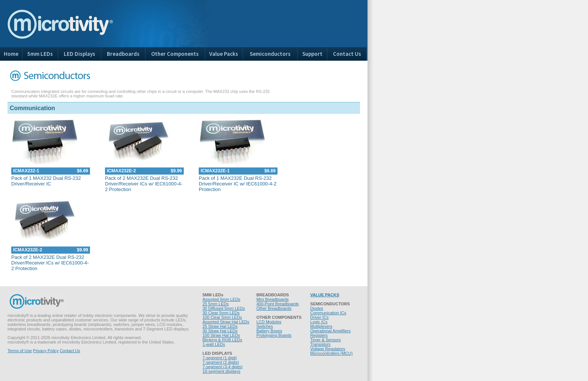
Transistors (320, 344)
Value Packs (224, 54)
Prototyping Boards (274, 335)
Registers (319, 335)
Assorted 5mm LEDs (221, 299)
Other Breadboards (274, 308)
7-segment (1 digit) (220, 358)
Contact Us (347, 54)
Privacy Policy (46, 351)
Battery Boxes (269, 331)
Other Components (175, 54)
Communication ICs (328, 313)
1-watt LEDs (214, 344)
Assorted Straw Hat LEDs (226, 322)
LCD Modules (269, 322)
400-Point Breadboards (278, 304)
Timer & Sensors (325, 340)
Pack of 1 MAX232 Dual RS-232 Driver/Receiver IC (46, 181)
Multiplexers (321, 326)
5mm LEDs (40, 54)
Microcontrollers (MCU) (331, 353)
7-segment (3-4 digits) (223, 367)
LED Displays (79, 54)
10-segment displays (221, 371)
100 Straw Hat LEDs (221, 335)
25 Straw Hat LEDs (220, 326)
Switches (265, 326)
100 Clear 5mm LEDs (222, 317)
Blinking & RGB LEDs (222, 340)
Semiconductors (270, 54)
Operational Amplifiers (330, 331)
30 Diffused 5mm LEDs (224, 308)
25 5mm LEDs (216, 304)
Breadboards (123, 54)
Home (11, 54)
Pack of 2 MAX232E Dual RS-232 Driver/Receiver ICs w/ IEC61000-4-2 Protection (144, 184)
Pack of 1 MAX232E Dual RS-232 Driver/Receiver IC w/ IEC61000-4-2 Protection (238, 184)
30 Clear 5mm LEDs (221, 313)
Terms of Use (20, 351)
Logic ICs (319, 322)
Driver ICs (319, 317)
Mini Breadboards (273, 299)
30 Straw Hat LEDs (220, 331)
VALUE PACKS (325, 295)
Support (312, 54)
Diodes (316, 308)
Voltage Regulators (328, 349)
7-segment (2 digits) (221, 362)
